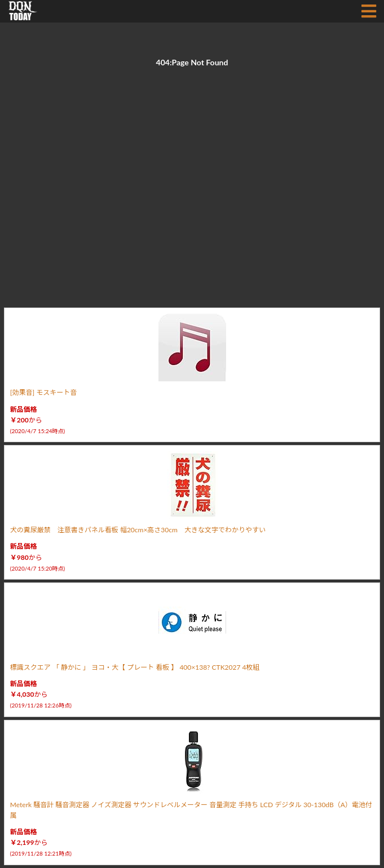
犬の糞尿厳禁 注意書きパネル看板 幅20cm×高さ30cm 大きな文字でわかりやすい (138, 530)
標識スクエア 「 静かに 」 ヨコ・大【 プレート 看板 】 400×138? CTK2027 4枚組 (135, 667)
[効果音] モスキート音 (43, 392)
